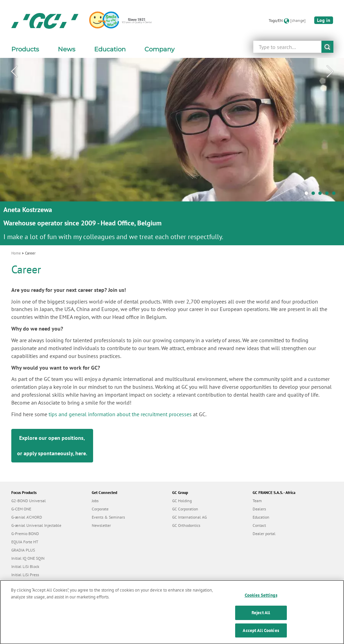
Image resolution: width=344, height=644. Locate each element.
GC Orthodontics (186, 525)
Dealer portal (264, 534)
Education (261, 517)
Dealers (259, 509)
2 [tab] (315, 195)
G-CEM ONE (21, 509)
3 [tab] (322, 195)
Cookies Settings (261, 599)
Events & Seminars (108, 517)
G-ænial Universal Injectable (36, 525)
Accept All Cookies (261, 634)
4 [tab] (329, 195)
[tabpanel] (172, 151)
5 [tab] (335, 195)
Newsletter (101, 525)
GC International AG (189, 517)
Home (16, 253)
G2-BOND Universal (29, 501)
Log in (324, 20)
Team (257, 501)
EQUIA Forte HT (25, 542)
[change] (298, 20)
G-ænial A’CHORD (27, 517)
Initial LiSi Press (25, 575)
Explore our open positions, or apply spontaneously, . (52, 446)
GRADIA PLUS (23, 550)
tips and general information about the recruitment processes (120, 414)
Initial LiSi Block (25, 566)
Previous (14, 72)
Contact (259, 525)
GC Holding (182, 501)
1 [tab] (308, 195)
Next (330, 72)
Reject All (261, 616)
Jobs (95, 501)
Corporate (100, 509)
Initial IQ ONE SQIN (28, 558)
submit (327, 47)
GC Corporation (185, 509)
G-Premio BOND (25, 534)
